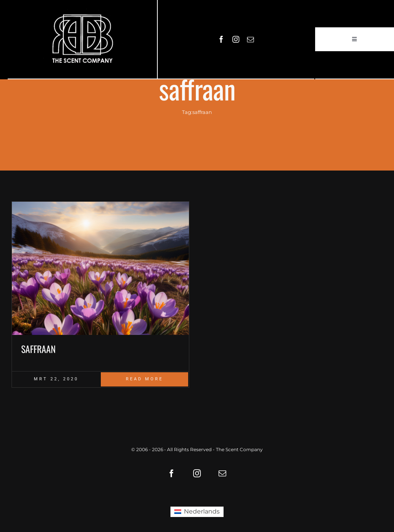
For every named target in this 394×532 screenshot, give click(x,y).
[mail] (250, 39)
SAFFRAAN (38, 349)
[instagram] (236, 39)
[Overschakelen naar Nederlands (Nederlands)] (197, 512)
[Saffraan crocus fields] (100, 268)
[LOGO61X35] (82, 39)
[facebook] (221, 39)
